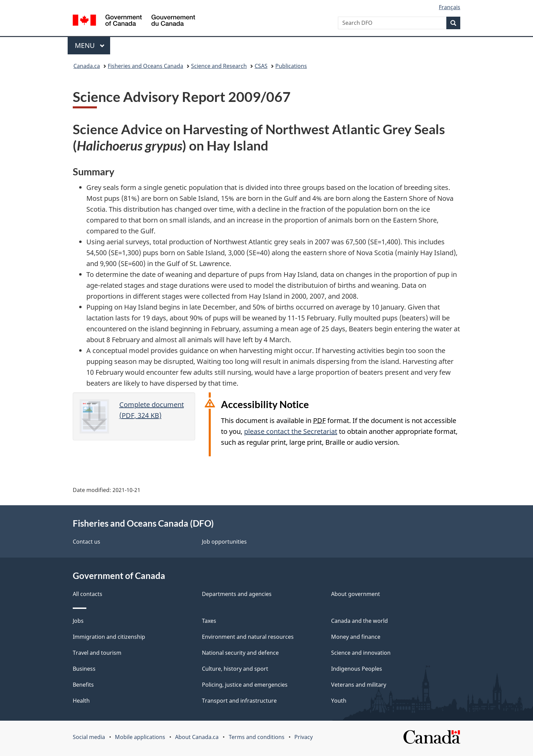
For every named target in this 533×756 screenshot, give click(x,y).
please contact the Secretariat (291, 431)
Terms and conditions (257, 737)
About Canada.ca (197, 737)
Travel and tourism (97, 653)
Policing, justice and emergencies (245, 685)
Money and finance (356, 637)
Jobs (78, 621)
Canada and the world (359, 621)
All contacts (88, 594)
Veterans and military (359, 685)
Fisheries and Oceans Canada (145, 66)
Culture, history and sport (235, 669)
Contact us (87, 542)
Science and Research (219, 66)
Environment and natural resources (248, 637)
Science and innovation (361, 653)
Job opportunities (224, 542)
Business (84, 669)
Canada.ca (87, 66)
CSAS (261, 66)
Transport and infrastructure (239, 701)
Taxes (209, 621)
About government (356, 594)
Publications (291, 66)
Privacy (304, 737)
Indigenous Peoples (357, 669)
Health (81, 701)
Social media (89, 737)
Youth (339, 701)
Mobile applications (140, 737)
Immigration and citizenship (109, 637)
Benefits (83, 685)
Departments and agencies (237, 594)
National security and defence (240, 653)
